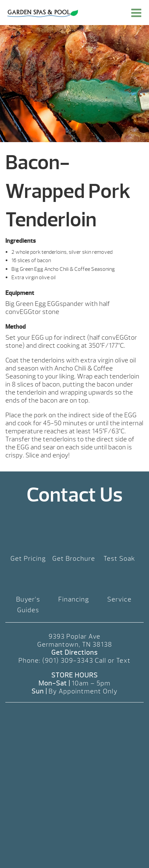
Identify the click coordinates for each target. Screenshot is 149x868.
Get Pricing (28, 559)
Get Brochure (74, 559)
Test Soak (119, 559)
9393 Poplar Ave (74, 636)
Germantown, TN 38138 (75, 644)
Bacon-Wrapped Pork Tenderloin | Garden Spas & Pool (43, 13)
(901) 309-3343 (68, 661)
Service (119, 599)
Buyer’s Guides (28, 605)
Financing (74, 599)
